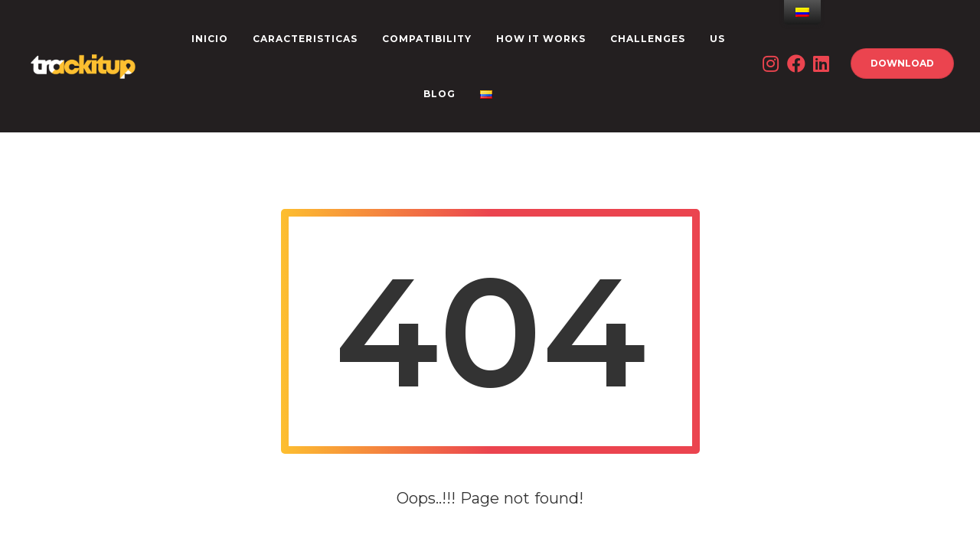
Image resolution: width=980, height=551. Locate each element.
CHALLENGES (648, 39)
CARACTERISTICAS (305, 39)
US (717, 39)
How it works (541, 39)
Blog (439, 94)
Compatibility (427, 39)
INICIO (210, 39)
